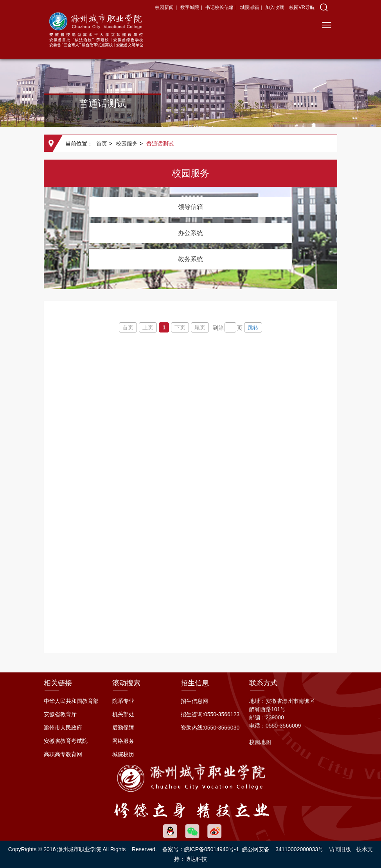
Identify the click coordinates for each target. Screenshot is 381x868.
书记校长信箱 (219, 7)
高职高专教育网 (63, 754)
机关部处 (123, 714)
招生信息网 (194, 701)
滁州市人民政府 (63, 728)
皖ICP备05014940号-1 (212, 849)
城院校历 (123, 754)
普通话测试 (160, 144)
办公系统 (190, 233)
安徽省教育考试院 (66, 741)
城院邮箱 (250, 7)
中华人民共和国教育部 (71, 701)
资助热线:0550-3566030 (210, 728)
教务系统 (190, 259)
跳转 (253, 327)
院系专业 (123, 701)
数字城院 (190, 7)
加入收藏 (275, 7)
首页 (102, 144)
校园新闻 (164, 7)
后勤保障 (123, 728)
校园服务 (127, 144)
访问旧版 (340, 849)
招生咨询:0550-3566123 (210, 714)
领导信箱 (190, 207)
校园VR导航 (302, 7)
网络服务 (123, 741)
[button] (324, 7)
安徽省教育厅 (60, 714)
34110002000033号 (299, 849)
